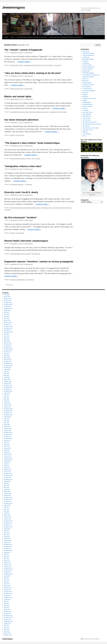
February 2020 (8, 428)
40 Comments (63, 112)
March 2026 (7, 297)
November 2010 (8, 617)
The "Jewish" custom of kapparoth (23, 50)
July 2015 (6, 507)
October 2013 (8, 548)
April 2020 (7, 425)
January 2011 (7, 613)
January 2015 (7, 519)
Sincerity (85, 108)
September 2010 (8, 621)
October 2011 (7, 596)
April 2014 (7, 537)
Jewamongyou (14, 7)
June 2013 (7, 556)
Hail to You (86, 79)
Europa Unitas (86, 71)
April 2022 (7, 377)
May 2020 (7, 423)
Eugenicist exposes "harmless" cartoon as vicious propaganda (39, 261)
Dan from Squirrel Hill (89, 67)
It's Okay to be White (88, 85)
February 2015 (8, 517)
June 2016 (7, 485)
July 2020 (6, 419)
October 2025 (8, 307)
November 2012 (8, 570)
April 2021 (7, 401)
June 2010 (7, 627)
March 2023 (7, 358)
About (12, 37)
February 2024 (8, 344)
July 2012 (6, 578)
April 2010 (7, 631)
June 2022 (7, 373)
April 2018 (7, 452)
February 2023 (8, 360)
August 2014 (7, 529)
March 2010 (7, 633)
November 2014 (8, 523)
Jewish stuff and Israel (17, 65)
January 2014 (7, 543)
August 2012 (7, 576)
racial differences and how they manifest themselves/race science (29, 112)
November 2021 (8, 387)
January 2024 (7, 346)
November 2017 (8, 458)
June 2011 (7, 603)
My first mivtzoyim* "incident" (21, 217)
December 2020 (8, 409)
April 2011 (7, 607)
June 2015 (7, 509)
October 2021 (8, 389)
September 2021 (8, 391)
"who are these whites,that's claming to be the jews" (33, 73)
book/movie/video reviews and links (20, 159)
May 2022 (7, 375)
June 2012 (7, 580)
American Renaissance (89, 55)
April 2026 (7, 295)
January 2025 (7, 324)
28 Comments (36, 159)
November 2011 (8, 594)
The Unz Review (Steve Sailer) (91, 128)
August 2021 (7, 393)
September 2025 (8, 309)
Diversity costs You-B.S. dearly (21, 192)
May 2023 (7, 354)
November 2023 (8, 350)
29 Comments (20, 233)
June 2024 (7, 336)
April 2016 (7, 489)
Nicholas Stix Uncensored (89, 98)
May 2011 (7, 605)
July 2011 (6, 602)
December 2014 (8, 521)
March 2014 (7, 539)
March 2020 (7, 426)
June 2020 (7, 421)
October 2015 (8, 501)
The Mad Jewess (87, 120)
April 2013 (7, 560)
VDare (84, 136)
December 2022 (8, 364)
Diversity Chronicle (88, 69)
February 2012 (8, 588)
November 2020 (8, 411)
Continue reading (25, 62)
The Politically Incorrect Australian (92, 124)
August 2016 (7, 482)
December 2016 (8, 474)
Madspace (85, 94)
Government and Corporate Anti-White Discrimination (66, 37)
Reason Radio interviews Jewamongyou (26, 241)
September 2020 (8, 415)
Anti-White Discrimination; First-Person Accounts (32, 37)
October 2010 (8, 619)
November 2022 (8, 366)
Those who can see (88, 130)
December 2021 (8, 385)
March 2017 (7, 468)
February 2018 (8, 454)
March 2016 (7, 491)
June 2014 (7, 533)
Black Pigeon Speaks (88, 59)
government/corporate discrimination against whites (25, 208)
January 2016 (7, 495)
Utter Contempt (87, 134)
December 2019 (8, 432)
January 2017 (7, 472)
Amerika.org (86, 57)
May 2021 (7, 399)
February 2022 (8, 381)
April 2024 (7, 340)
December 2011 (8, 592)
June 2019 (7, 442)
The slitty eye (86, 126)
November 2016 (8, 476)
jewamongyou (29, 53)
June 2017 (7, 464)
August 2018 (7, 448)
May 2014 (7, 535)
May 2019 (7, 444)
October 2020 (8, 413)
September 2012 (8, 574)
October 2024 (8, 330)
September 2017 (8, 460)
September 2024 (8, 332)
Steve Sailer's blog (87, 112)
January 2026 (7, 301)
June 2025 (7, 314)
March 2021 (7, 403)
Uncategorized (53, 112)
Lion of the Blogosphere (89, 91)
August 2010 (7, 623)
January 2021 (7, 407)
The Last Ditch (86, 118)
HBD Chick (86, 81)
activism (13, 135)
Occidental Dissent (88, 104)
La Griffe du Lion (87, 89)
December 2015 (8, 497)
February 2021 (8, 405)
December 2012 (8, 568)
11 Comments (30, 280)
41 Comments (36, 254)
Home (6, 37)
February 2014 (8, 541)
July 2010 (6, 625)
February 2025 (8, 322)
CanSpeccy (85, 61)
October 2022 (8, 368)
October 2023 (8, 352)
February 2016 (8, 493)
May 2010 (7, 629)
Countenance (86, 63)
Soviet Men (86, 110)
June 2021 (7, 397)
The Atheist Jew (87, 116)
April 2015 (7, 513)
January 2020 (7, 430)
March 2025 (7, 320)
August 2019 (7, 440)
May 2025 (7, 316)
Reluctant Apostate (88, 106)
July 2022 (6, 371)
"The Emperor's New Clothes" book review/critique (32, 143)
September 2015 (8, 503)
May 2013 (7, 558)
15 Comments (28, 89)
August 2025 (7, 310)
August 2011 (7, 600)
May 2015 (7, 511)
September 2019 (8, 438)
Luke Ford (85, 93)
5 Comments (57, 65)
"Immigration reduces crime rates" (23, 166)
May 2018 (7, 450)
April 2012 (7, 584)
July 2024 (6, 334)
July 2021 (6, 395)
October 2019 (8, 436)
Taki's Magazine (87, 114)
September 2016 (8, 480)
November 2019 (8, 434)
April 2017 (7, 466)
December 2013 (8, 544)
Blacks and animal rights (18, 96)
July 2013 (6, 554)
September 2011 (8, 598)
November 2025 (8, 305)
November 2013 (8, 546)
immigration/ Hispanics (17, 185)
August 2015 (7, 505)
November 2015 (8, 499)
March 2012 (7, 586)
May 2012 (7, 582)
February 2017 (8, 470)
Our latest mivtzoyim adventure (21, 120)
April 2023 (7, 356)
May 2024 (7, 338)
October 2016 (8, 478)
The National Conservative (90, 122)
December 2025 (8, 303)
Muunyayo (85, 96)
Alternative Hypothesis (89, 53)
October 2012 (8, 572)
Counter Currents (87, 65)
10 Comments (20, 135)
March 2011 (7, 609)
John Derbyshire (87, 87)
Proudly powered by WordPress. (91, 639)
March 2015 (7, 515)
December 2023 (8, 348)
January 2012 (7, 590)
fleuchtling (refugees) (88, 73)
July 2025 (6, 312)
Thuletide (85, 132)
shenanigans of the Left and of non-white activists (38, 65)
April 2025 (7, 318)
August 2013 (7, 552)
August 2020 (7, 417)
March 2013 (7, 562)
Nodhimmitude (87, 102)
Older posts (9, 285)
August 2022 (7, 369)
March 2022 (7, 379)
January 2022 (7, 383)
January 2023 (7, 362)
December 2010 (8, 615)
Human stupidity (87, 83)
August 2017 (7, 462)
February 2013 (8, 564)
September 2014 (8, 527)
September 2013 (8, 550)
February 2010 (8, 635)
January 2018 (7, 456)
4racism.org (86, 51)
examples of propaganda (17, 280)
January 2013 (7, 566)
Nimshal (85, 100)
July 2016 (6, 484)
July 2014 (6, 531)
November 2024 (8, 328)
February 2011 (8, 611)
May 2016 (7, 487)
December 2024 (8, 326)
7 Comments (28, 185)
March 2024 (7, 342)
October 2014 (8, 525)
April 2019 (7, 446)
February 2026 (8, 299)
